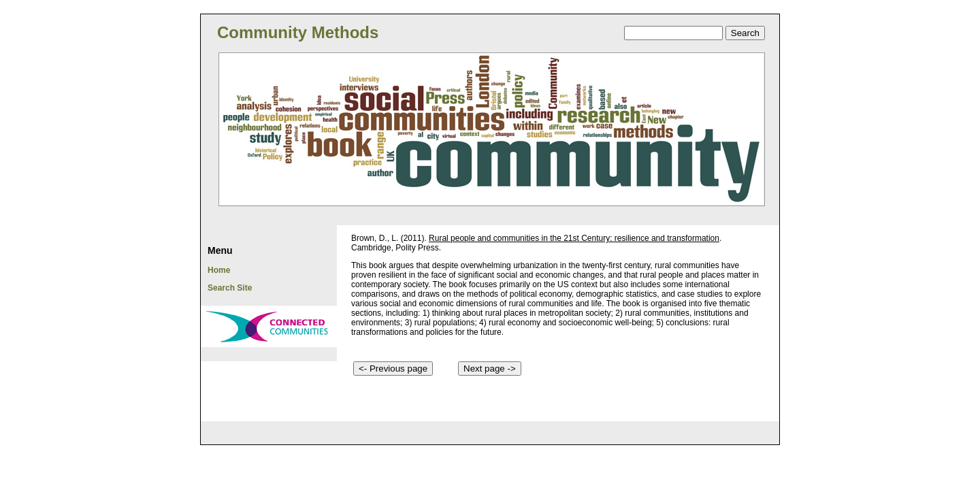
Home (219, 270)
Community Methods (298, 32)
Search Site (230, 288)
